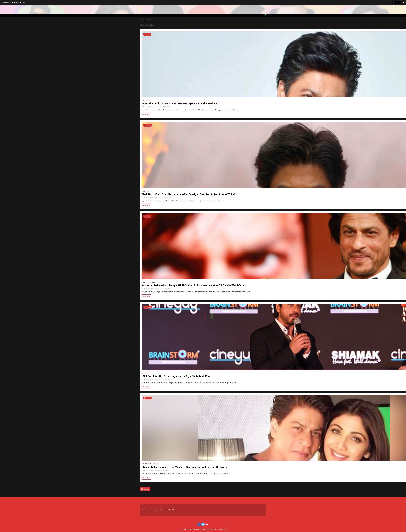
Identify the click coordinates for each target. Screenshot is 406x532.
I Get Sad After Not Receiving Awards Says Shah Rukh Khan (176, 376)
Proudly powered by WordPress (191, 529)
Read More (146, 114)
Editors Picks (154, 464)
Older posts (145, 489)
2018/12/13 (167, 107)
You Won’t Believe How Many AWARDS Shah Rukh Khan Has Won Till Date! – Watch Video (194, 285)
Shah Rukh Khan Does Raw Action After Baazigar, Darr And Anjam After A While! (188, 194)
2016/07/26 (167, 471)
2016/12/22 (167, 289)
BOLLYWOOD (145, 100)
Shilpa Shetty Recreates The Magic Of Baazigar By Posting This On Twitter (185, 467)
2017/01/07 (167, 198)
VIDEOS (153, 282)
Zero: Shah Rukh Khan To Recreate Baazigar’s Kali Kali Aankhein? (180, 103)
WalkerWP (222, 529)
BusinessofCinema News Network (152, 107)
